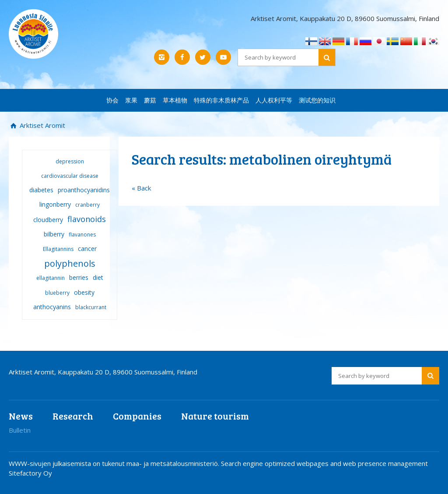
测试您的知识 (317, 100)
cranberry (87, 205)
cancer (87, 249)
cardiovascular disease (70, 176)
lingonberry (55, 204)
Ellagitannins (58, 249)
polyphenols (70, 263)
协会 (112, 100)
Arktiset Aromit (42, 125)
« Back (141, 188)
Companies (137, 416)
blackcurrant (91, 307)
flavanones (82, 235)
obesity (84, 292)
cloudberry (48, 220)
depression (70, 161)
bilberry (54, 234)
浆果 (131, 100)
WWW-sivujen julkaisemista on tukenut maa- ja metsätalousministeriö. (115, 463)
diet (98, 277)
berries (79, 277)
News (21, 416)
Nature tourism (215, 416)
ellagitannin (51, 278)
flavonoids (87, 219)
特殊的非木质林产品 (221, 100)
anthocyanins (52, 307)
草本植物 (175, 100)
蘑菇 (150, 100)
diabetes (41, 190)
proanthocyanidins (84, 190)
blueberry (57, 293)
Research (73, 416)
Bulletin (20, 430)
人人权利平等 (274, 100)
